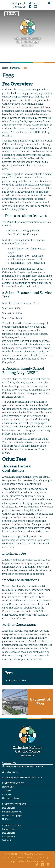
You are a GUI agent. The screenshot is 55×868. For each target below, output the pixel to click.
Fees (9, 673)
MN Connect (8, 808)
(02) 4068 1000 (12, 772)
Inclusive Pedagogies (12, 815)
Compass (7, 794)
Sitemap (10, 861)
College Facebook (11, 798)
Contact (41, 858)
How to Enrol (9, 787)
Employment (18, 3)
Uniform (6, 819)
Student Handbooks (12, 812)
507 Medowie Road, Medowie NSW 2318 (24, 766)
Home (5, 68)
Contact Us (19, 7)
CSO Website (8, 837)
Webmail (6, 840)
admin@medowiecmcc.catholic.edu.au (24, 778)
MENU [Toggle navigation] (12, 14)
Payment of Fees (18, 681)
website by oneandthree (31, 861)
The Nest (7, 791)
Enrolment (15, 68)
